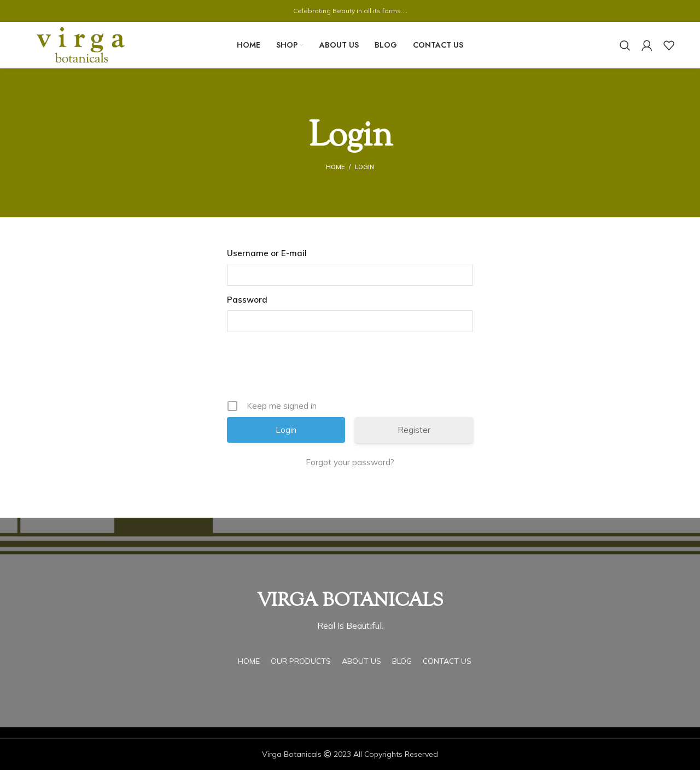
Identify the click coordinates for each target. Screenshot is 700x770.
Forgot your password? (350, 462)
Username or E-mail (267, 253)
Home (335, 167)
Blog (402, 661)
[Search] (625, 45)
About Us (361, 661)
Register (414, 430)
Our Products (301, 661)
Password (247, 300)
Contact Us (447, 661)
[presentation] (310, 370)
